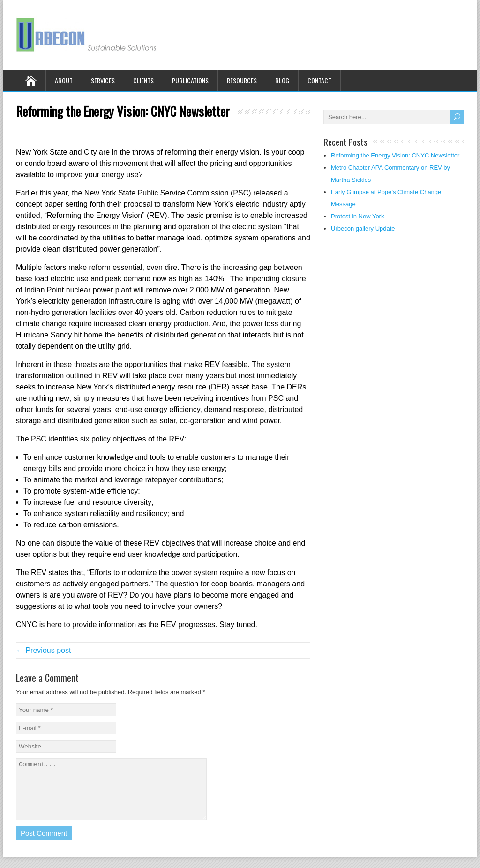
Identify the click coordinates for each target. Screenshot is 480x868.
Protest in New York (357, 216)
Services (103, 80)
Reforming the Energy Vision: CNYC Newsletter (395, 155)
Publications (190, 80)
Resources (242, 80)
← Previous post (43, 650)
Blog (282, 80)
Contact (319, 80)
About (64, 80)
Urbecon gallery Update (363, 228)
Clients (143, 80)
